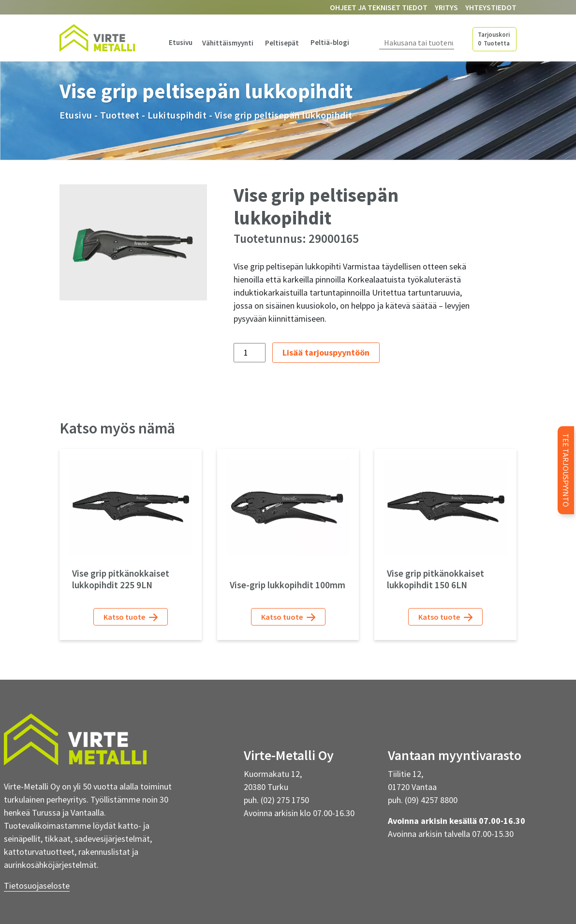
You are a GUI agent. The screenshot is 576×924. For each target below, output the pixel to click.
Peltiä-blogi (330, 42)
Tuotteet (120, 115)
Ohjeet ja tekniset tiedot (379, 7)
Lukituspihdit (177, 115)
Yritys (446, 7)
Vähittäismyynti (228, 43)
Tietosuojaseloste (37, 886)
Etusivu (181, 42)
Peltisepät (282, 43)
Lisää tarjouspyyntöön (326, 352)
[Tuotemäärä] (249, 353)
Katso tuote (131, 617)
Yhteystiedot (491, 7)
